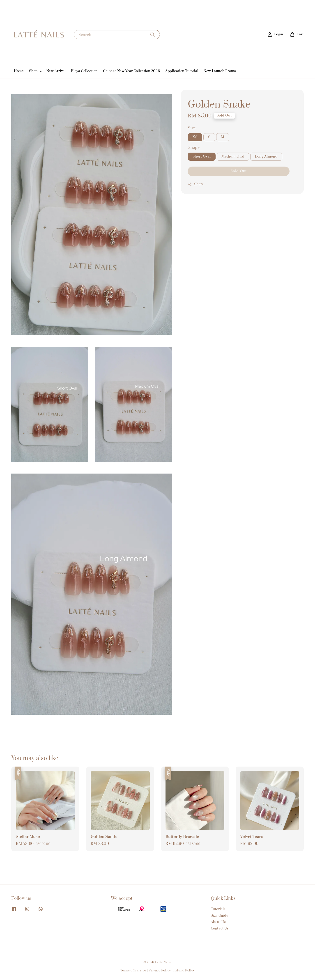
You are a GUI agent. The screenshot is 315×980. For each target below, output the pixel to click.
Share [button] (196, 184)
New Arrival (56, 71)
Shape (194, 148)
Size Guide (220, 916)
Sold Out (239, 171)
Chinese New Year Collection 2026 (131, 71)
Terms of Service (133, 971)
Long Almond (266, 157)
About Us (218, 922)
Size (192, 128)
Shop (33, 71)
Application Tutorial (182, 71)
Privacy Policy (160, 971)
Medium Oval (233, 157)
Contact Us (220, 928)
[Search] (152, 34)
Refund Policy (184, 971)
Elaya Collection (84, 71)
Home (19, 71)
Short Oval (202, 157)
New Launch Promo (220, 71)
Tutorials (218, 909)
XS (195, 137)
